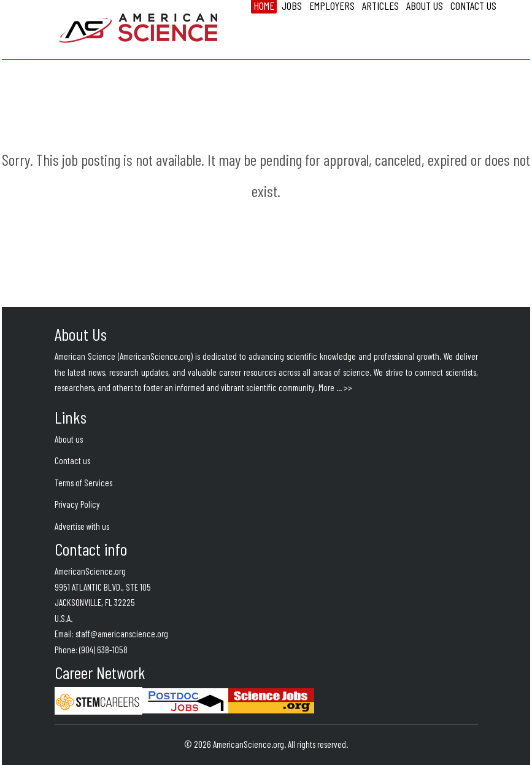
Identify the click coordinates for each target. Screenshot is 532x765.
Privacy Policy (77, 504)
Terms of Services (83, 483)
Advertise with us (82, 526)
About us (69, 439)
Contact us (72, 460)
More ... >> (335, 387)
